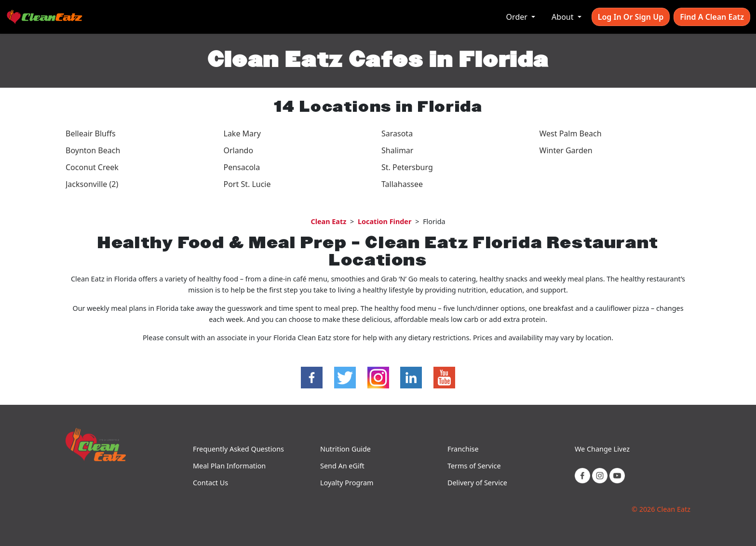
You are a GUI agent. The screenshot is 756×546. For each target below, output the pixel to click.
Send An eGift (342, 466)
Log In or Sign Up (631, 17)
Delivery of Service (477, 483)
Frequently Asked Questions (238, 449)
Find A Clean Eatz (712, 17)
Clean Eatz (328, 221)
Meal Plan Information (229, 466)
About (564, 17)
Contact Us (210, 483)
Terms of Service (474, 466)
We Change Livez (602, 449)
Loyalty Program (347, 483)
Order (518, 17)
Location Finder (385, 221)
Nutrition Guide (345, 449)
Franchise (463, 449)
